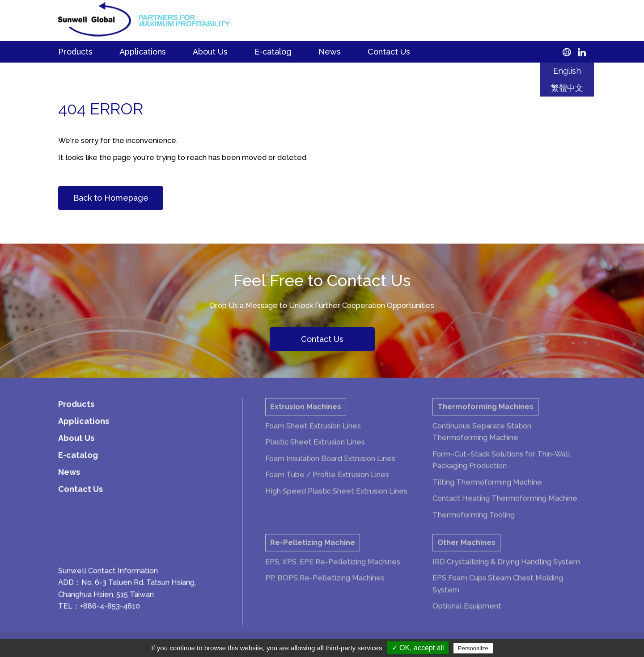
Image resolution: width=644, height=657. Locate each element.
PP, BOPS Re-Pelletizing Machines (325, 587)
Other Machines (466, 552)
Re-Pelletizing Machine (313, 552)
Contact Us (389, 52)
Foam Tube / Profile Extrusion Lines (327, 484)
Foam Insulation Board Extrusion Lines (330, 467)
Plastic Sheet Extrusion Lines (315, 451)
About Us (210, 52)
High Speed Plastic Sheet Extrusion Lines (336, 500)
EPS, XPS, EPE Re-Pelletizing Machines (333, 571)
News (330, 52)
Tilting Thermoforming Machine (487, 491)
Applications (143, 52)
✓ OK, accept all (418, 648)
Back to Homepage (111, 198)
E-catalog (273, 52)
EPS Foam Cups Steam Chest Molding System (498, 593)
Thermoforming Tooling (474, 524)
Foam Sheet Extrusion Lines (313, 435)
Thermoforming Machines (485, 416)
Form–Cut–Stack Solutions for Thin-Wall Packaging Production (501, 469)
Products (75, 52)
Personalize (473, 648)
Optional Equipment (467, 615)
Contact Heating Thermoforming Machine (505, 507)
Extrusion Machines (306, 416)
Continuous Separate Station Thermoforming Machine (482, 441)
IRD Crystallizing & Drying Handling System (506, 571)
